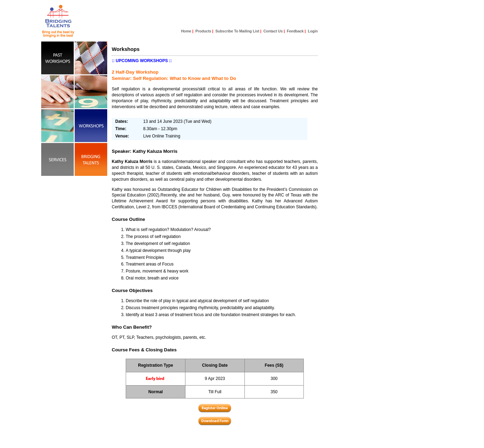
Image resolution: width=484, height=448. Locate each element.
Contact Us (273, 31)
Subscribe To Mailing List (237, 31)
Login (313, 31)
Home (186, 31)
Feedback (295, 31)
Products (203, 31)
